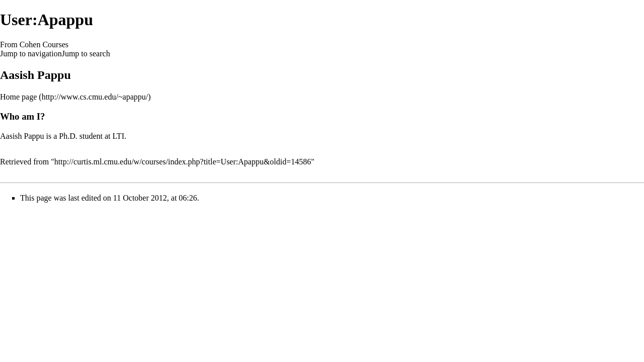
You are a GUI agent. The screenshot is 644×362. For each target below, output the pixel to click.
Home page (18, 97)
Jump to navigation (31, 54)
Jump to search (86, 54)
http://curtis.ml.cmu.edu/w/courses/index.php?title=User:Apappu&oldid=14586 (183, 162)
